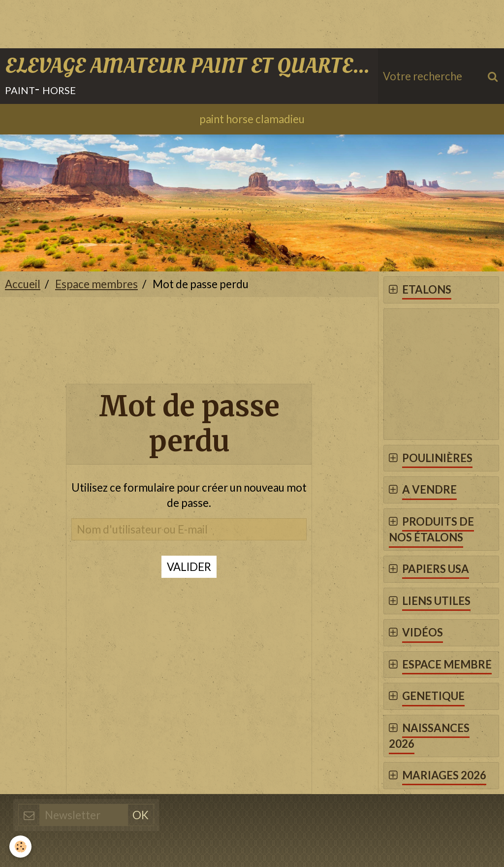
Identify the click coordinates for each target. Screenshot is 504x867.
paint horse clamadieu (252, 119)
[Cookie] (21, 847)
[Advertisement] (179, 22)
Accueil (23, 284)
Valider (189, 567)
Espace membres (96, 284)
